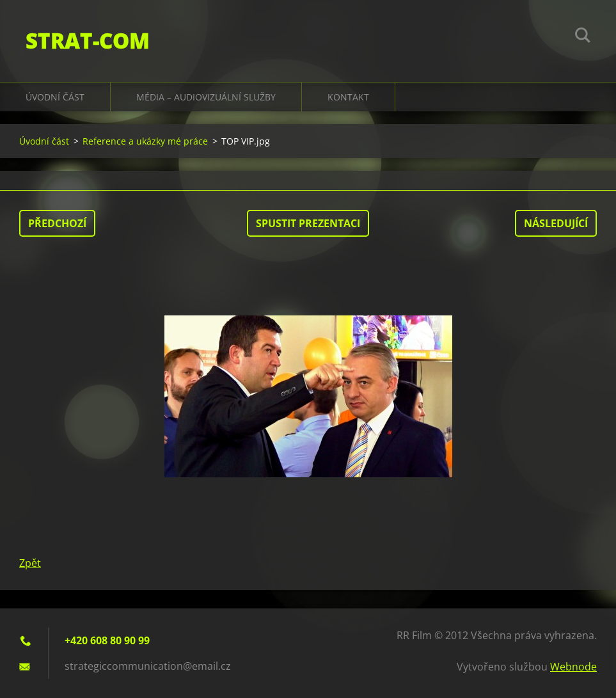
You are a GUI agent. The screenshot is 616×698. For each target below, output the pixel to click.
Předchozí (57, 223)
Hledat (583, 37)
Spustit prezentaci (308, 223)
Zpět (30, 563)
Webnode (573, 667)
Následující (556, 223)
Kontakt (348, 97)
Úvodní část (55, 97)
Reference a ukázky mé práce (145, 141)
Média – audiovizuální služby (206, 97)
